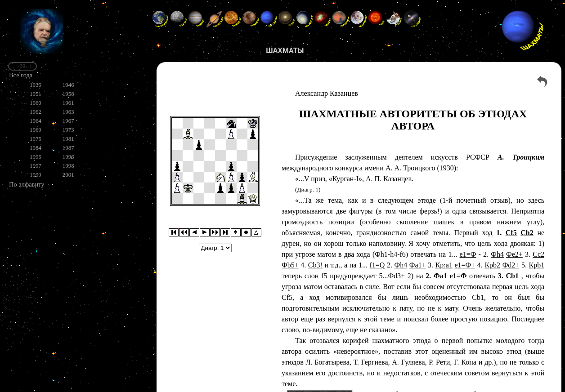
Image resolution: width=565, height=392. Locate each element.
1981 (68, 139)
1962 (36, 112)
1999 (36, 175)
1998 (68, 166)
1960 (36, 103)
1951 (36, 94)
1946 (68, 85)
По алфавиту (27, 184)
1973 (68, 130)
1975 (36, 139)
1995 (36, 157)
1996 (68, 157)
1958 (68, 94)
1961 (68, 103)
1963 (68, 112)
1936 (36, 85)
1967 (68, 121)
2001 (68, 175)
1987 (68, 148)
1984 (36, 148)
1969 (36, 130)
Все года (21, 75)
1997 (36, 166)
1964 (36, 121)
